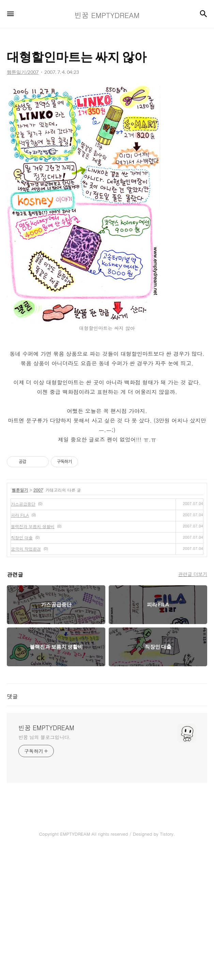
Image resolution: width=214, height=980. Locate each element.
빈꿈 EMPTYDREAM (46, 857)
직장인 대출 (22, 667)
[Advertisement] (107, 509)
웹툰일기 (20, 619)
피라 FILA (20, 644)
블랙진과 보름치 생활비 (33, 656)
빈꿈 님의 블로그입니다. (44, 866)
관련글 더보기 (193, 703)
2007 (38, 619)
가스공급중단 (23, 633)
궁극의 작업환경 (26, 678)
